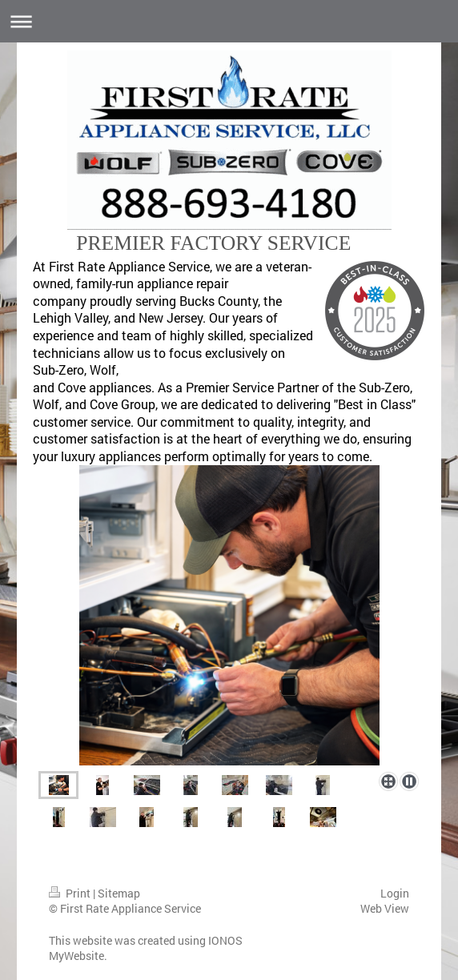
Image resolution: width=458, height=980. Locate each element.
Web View (385, 908)
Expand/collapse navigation (229, 21)
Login (395, 893)
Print (71, 893)
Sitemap (119, 893)
